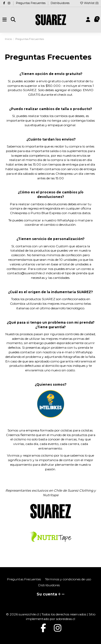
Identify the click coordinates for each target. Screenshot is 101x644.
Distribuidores (60, 3)
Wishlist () (89, 3)
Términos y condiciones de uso (68, 579)
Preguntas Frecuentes (31, 3)
